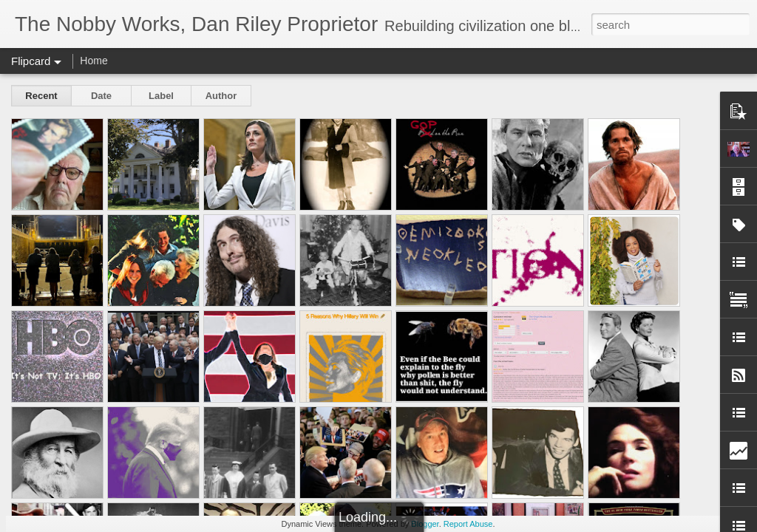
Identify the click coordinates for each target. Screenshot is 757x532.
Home (94, 61)
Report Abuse (468, 524)
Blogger (425, 524)
